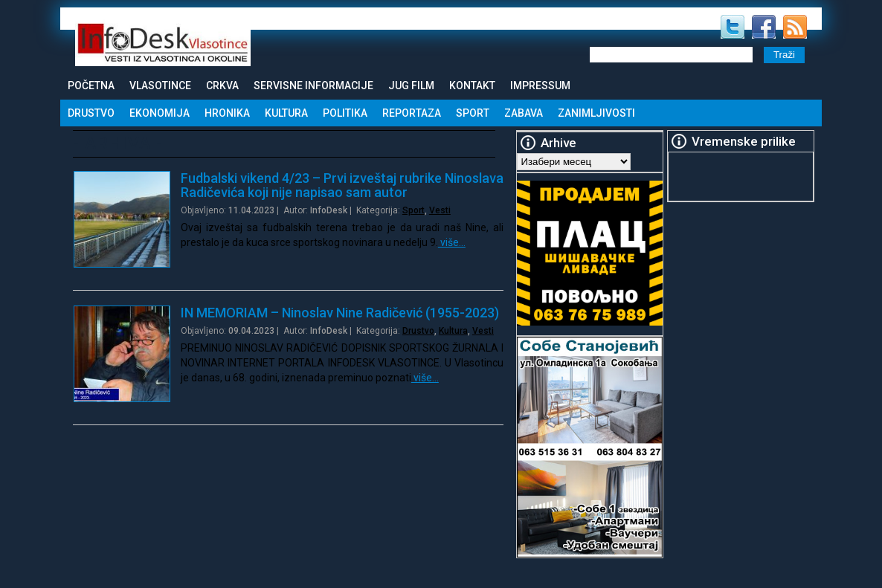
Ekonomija (160, 113)
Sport (473, 113)
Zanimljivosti (596, 113)
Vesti (440, 210)
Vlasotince (160, 85)
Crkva (222, 85)
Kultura (286, 113)
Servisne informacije (313, 85)
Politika (345, 113)
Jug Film (411, 85)
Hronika (227, 113)
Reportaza (412, 113)
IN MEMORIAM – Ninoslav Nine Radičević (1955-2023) (340, 313)
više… (452, 242)
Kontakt (472, 85)
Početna (91, 85)
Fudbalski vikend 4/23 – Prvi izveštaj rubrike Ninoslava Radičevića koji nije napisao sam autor (342, 185)
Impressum (540, 85)
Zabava (524, 113)
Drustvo (91, 113)
